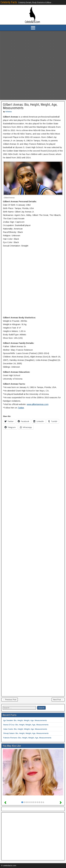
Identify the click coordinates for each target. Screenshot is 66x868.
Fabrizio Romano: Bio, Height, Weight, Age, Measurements (27, 738)
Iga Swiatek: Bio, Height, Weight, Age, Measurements (25, 720)
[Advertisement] (33, 65)
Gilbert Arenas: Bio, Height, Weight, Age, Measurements (30, 106)
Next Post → (58, 700)
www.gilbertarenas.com (38, 404)
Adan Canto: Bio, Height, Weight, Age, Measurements (25, 729)
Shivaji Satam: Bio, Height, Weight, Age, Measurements (26, 733)
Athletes (9, 112)
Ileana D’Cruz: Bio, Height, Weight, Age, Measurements (26, 725)
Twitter (21, 408)
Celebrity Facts (9, 2)
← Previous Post (10, 700)
